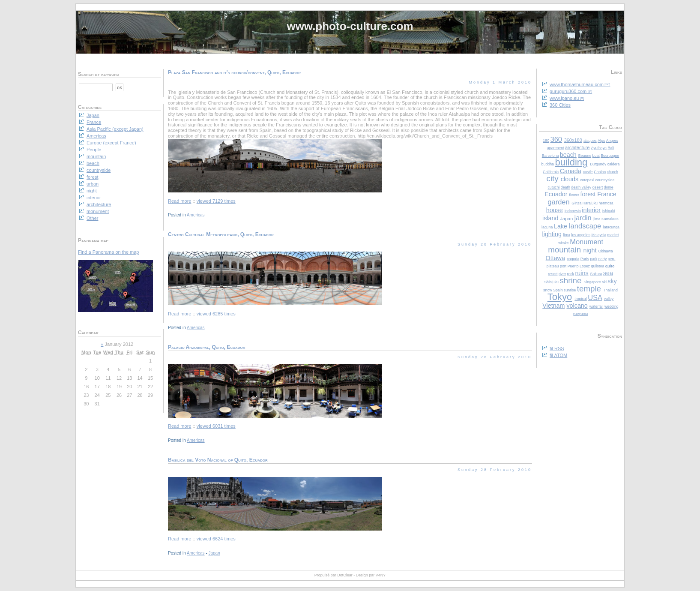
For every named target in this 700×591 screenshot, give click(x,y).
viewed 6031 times (216, 426)
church (613, 172)
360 (556, 139)
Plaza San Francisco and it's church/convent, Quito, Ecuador (234, 72)
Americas (196, 215)
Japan (566, 219)
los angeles (581, 235)
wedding (612, 306)
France (607, 194)
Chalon (600, 172)
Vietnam (553, 306)
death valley (581, 187)
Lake (561, 226)
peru (612, 259)
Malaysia (599, 235)
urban (93, 184)
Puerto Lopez (579, 266)
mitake (563, 243)
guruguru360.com (568, 91)
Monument (586, 242)
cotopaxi (587, 180)
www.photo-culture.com (350, 26)
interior (591, 210)
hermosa (606, 203)
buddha (548, 164)
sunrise (570, 290)
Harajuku (590, 203)
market (613, 235)
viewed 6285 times (216, 314)
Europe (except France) (111, 143)
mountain (564, 250)
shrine (570, 280)
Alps (601, 141)
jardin (583, 218)
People (94, 150)
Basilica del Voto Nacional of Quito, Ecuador (218, 460)
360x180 (573, 140)
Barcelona (550, 156)
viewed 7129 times (216, 201)
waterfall (597, 306)
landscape (585, 226)
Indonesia (573, 211)
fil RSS (557, 348)
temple (589, 289)
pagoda (573, 259)
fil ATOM (558, 355)
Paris (585, 259)
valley (609, 299)
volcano (577, 306)
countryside (605, 180)
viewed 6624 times (216, 539)
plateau (553, 266)
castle (588, 172)
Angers (612, 141)
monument (98, 211)
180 (546, 141)
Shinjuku (551, 282)
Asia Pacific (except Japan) (115, 129)
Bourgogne (610, 156)
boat (596, 156)
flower (574, 195)
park (594, 259)
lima (567, 235)
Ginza (576, 203)
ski (604, 282)
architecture (577, 147)
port (563, 266)
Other (93, 218)
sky (612, 281)
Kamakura (610, 219)
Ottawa (555, 258)
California (551, 172)
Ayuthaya (599, 148)
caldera (614, 164)
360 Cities (560, 105)
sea (608, 273)
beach (568, 155)
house (555, 210)
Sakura (596, 274)
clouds (570, 179)
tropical (580, 299)
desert (598, 187)
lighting (552, 234)
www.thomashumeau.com (577, 84)
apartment (556, 148)
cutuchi (553, 187)
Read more (179, 201)
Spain (558, 290)
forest (588, 194)
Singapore (592, 282)
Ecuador (556, 194)
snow (548, 290)
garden (558, 202)
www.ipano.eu (564, 98)
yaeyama (580, 314)
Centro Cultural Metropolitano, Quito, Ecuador (221, 234)
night (590, 250)
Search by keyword (99, 74)
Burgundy (598, 164)
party (603, 259)
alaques (590, 141)
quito (610, 266)
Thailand (610, 290)
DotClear (345, 575)
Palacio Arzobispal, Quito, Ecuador (207, 347)
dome (609, 187)
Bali (611, 148)
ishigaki (609, 211)
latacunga (611, 227)
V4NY (381, 575)
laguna (547, 227)
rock (571, 274)
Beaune (585, 156)
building (571, 162)
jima (597, 219)
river (562, 274)
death (565, 187)
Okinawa (605, 251)
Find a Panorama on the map (108, 252)
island (550, 218)
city (553, 178)
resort (553, 274)
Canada (571, 171)
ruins (582, 273)
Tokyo (560, 297)
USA (595, 297)
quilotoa (597, 266)
